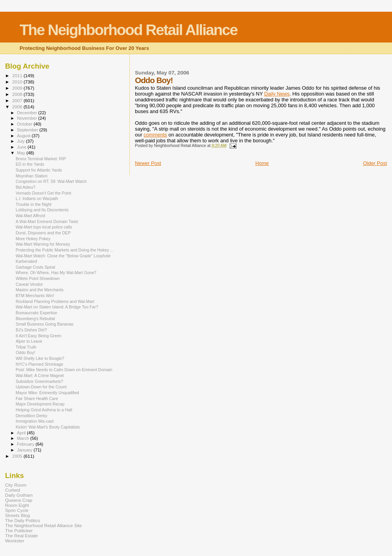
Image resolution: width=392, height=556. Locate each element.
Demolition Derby (31, 416)
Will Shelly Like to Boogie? (40, 358)
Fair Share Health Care (37, 398)
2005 (18, 456)
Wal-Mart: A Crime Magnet (40, 375)
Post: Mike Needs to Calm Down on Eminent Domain (64, 370)
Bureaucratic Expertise (36, 313)
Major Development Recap (40, 404)
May (22, 153)
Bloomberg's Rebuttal (35, 319)
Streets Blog (18, 515)
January (26, 450)
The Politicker (19, 530)
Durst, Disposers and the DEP (43, 233)
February (26, 444)
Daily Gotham (19, 495)
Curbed (12, 490)
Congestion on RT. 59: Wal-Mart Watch (51, 181)
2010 (18, 82)
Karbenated (26, 261)
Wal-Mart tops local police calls (44, 227)
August (25, 136)
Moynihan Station (32, 176)
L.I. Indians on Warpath (37, 198)
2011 (18, 75)
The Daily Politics (23, 520)
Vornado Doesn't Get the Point (43, 193)
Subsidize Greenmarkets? (39, 381)
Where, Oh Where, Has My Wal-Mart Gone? (56, 273)
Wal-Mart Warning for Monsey (43, 244)
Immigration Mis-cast (35, 421)
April (22, 433)
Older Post (375, 163)
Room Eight (17, 505)
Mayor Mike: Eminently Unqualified (47, 393)
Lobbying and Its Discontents (42, 210)
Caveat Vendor (29, 284)
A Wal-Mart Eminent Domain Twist (47, 221)
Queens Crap (19, 500)
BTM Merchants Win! (35, 296)
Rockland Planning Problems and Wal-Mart (55, 301)
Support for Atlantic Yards (39, 170)
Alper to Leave (29, 341)
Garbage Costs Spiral (35, 267)
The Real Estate (21, 536)
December (28, 113)
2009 (18, 88)
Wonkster (15, 541)
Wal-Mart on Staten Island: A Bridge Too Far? (57, 307)
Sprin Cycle (17, 510)
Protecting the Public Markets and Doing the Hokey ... (64, 250)
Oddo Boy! (25, 352)
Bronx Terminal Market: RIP (41, 159)
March (24, 438)
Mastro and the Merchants (40, 290)
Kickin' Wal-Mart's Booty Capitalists (48, 427)
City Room (16, 485)
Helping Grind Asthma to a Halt (44, 410)
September (28, 130)
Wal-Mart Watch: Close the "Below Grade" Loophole (63, 256)
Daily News (277, 94)
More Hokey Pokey (33, 239)
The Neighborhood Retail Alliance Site (43, 525)
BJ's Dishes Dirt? (31, 330)
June (22, 147)
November (28, 118)
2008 (18, 94)
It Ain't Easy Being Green (38, 336)
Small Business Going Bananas (44, 324)
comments (155, 135)
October (26, 124)
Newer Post (148, 163)
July (22, 141)
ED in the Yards (30, 164)
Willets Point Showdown (38, 278)
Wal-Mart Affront (30, 216)
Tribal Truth (26, 347)
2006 (18, 107)
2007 (18, 100)
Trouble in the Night (34, 204)
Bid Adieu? (26, 187)
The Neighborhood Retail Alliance (128, 30)
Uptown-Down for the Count (41, 387)
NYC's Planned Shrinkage (39, 364)
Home (262, 163)
